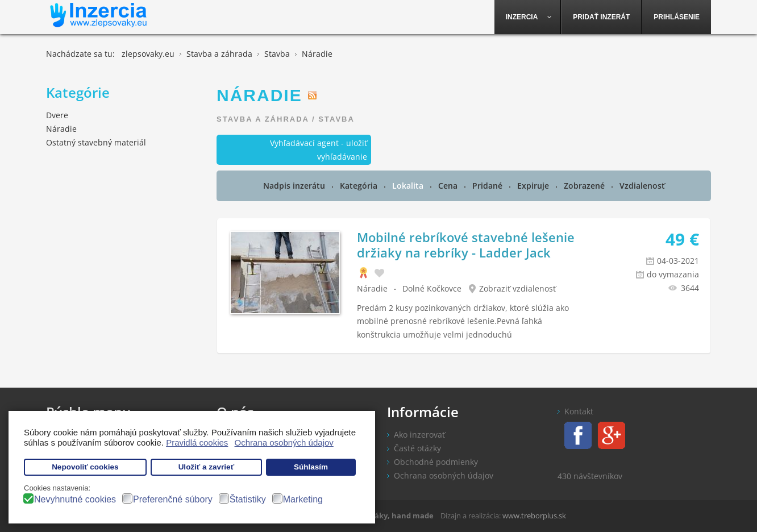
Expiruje (534, 186)
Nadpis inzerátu (295, 186)
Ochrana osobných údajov (444, 475)
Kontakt (579, 411)
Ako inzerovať (419, 435)
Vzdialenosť (642, 186)
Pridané (488, 186)
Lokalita (409, 186)
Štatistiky (248, 499)
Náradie (372, 288)
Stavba (336, 119)
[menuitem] (528, 17)
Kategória (360, 186)
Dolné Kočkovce (432, 288)
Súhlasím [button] (311, 467)
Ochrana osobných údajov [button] (284, 442)
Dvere (57, 115)
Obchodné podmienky (436, 462)
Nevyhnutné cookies (75, 499)
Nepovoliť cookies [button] (85, 467)
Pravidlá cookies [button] (197, 442)
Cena (449, 186)
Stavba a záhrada (263, 119)
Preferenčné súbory (173, 499)
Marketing (303, 499)
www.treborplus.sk (534, 516)
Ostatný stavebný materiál (96, 142)
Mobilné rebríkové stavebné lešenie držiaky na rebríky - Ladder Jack (466, 244)
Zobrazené (585, 186)
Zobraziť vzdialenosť (517, 288)
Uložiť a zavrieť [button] (206, 467)
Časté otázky (417, 448)
